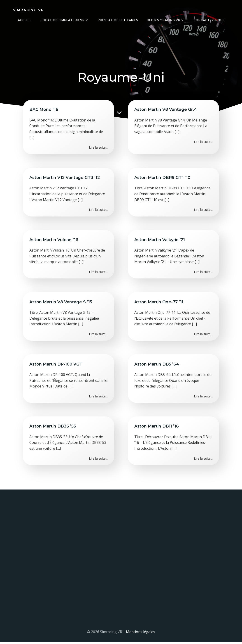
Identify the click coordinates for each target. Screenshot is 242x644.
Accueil (25, 20)
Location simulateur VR (65, 20)
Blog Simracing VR (166, 20)
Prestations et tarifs (118, 20)
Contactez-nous (209, 20)
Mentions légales (141, 634)
